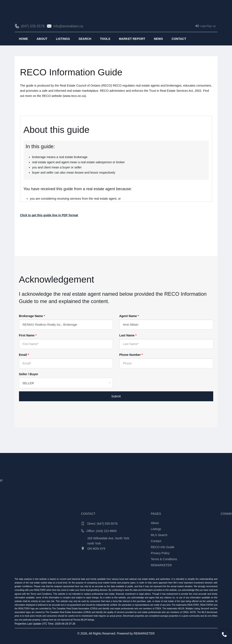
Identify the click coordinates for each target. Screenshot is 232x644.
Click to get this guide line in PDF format (49, 215)
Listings (63, 39)
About (42, 39)
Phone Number (131, 355)
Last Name (128, 335)
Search (85, 39)
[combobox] (66, 383)
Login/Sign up (205, 26)
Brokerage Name (32, 316)
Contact (179, 39)
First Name (28, 335)
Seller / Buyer (29, 374)
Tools (105, 39)
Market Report (132, 39)
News (158, 39)
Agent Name (129, 316)
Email (24, 355)
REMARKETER (144, 633)
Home (24, 39)
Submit (116, 396)
